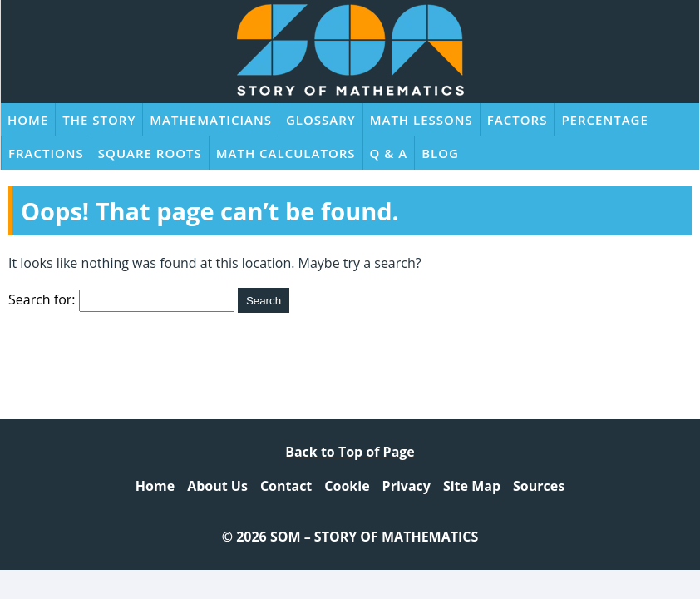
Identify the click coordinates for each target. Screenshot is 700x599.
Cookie (347, 486)
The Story (99, 120)
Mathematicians (211, 120)
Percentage (604, 120)
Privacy (407, 486)
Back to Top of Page (350, 452)
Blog (440, 153)
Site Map (472, 486)
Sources (539, 486)
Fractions (46, 153)
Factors (518, 120)
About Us (217, 486)
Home (28, 120)
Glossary (321, 120)
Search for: (42, 299)
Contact (286, 486)
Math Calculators (286, 153)
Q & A (389, 153)
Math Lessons (421, 120)
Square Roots (150, 153)
